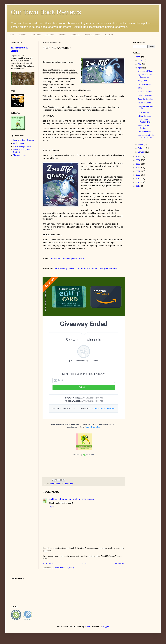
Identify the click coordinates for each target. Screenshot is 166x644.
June (140, 60)
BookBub (109, 35)
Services (22, 35)
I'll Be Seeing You (145, 92)
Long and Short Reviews (23, 140)
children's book (55, 487)
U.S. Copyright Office (22, 147)
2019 (138, 179)
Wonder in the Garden (143, 127)
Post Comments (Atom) (64, 571)
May (140, 64)
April (140, 68)
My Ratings (36, 35)
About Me (50, 35)
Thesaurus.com (20, 155)
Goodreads (75, 35)
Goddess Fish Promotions (61, 503)
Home (12, 35)
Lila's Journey (143, 112)
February (142, 148)
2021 (138, 171)
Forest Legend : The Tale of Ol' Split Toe (146, 138)
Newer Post (48, 567)
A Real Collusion (145, 116)
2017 (138, 186)
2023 (138, 164)
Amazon (62, 35)
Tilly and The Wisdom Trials (145, 121)
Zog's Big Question (146, 99)
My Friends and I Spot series (145, 76)
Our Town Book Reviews (46, 12)
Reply (51, 510)
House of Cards (144, 103)
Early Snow (142, 81)
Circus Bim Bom (144, 84)
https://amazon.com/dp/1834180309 (68, 258)
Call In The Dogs (145, 95)
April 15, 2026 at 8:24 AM (84, 503)
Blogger (106, 630)
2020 (138, 175)
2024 (138, 160)
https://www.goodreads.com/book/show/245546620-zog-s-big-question (87, 268)
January (142, 152)
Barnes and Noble (92, 35)
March (141, 144)
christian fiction (67, 487)
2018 (138, 182)
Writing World (19, 143)
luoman (88, 630)
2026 (138, 57)
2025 (138, 157)
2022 (138, 168)
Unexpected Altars (145, 71)
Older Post (120, 567)
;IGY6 (140, 88)
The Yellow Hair (144, 132)
